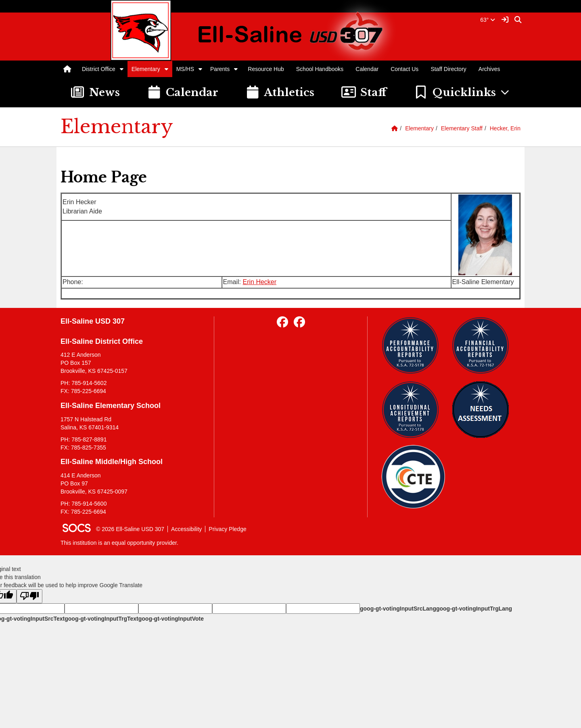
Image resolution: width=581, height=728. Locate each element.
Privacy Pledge (227, 529)
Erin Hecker (260, 282)
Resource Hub (266, 69)
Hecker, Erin (505, 128)
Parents (220, 69)
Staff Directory (448, 69)
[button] (122, 69)
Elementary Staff (462, 128)
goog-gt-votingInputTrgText (101, 619)
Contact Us (404, 69)
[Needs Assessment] (484, 410)
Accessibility (186, 529)
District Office (99, 69)
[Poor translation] (29, 596)
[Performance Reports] (413, 345)
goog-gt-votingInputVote (171, 619)
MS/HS (185, 69)
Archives (489, 69)
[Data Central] (413, 477)
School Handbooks (320, 69)
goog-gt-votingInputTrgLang (474, 609)
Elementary (146, 69)
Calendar (367, 69)
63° (488, 20)
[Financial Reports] (484, 345)
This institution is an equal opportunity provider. (119, 543)
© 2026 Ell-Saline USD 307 (130, 529)
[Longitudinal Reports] (413, 410)
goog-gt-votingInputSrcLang (398, 609)
